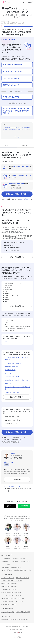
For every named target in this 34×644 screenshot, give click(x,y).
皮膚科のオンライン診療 (9, 590)
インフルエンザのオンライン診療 (11, 595)
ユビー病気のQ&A (22, 620)
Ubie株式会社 (18, 637)
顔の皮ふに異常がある (12, 366)
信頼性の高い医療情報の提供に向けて (11, 441)
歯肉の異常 (8, 384)
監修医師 (23, 558)
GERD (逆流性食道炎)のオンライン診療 (13, 598)
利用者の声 (5, 561)
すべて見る (20, 521)
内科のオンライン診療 (22, 578)
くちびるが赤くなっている (13, 363)
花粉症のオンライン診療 (9, 604)
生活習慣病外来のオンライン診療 (11, 593)
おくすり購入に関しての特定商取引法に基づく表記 (16, 570)
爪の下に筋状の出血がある (13, 377)
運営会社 (8, 626)
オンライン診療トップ (8, 578)
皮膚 (6, 342)
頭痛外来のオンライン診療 (9, 587)
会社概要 (16, 558)
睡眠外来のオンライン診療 (9, 584)
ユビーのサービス (7, 558)
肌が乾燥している (10, 370)
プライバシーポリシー (13, 57)
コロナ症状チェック (25, 199)
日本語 (13, 633)
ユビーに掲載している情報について (11, 443)
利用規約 (4, 57)
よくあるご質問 (24, 626)
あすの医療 (13, 620)
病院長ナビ (5, 620)
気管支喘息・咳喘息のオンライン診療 (12, 601)
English (20, 633)
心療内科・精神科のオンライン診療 (12, 581)
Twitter (22, 629)
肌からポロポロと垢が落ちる (13, 71)
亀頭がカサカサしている (11, 85)
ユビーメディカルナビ (8, 612)
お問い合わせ (14, 629)
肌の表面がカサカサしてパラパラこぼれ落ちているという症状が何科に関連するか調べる (16, 111)
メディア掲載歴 (6, 564)
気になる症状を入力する (11, 97)
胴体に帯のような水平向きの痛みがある (17, 380)
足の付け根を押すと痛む (12, 392)
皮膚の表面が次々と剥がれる (13, 65)
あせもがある (9, 373)
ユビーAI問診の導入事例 (23, 612)
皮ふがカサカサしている (11, 78)
